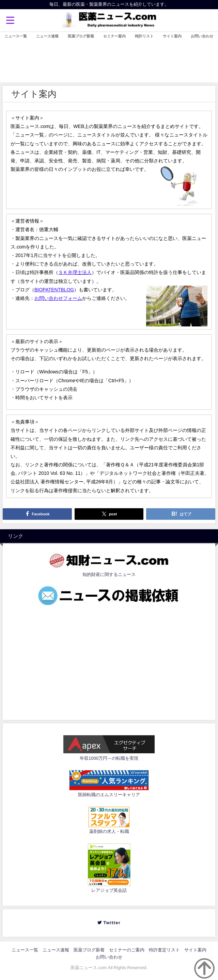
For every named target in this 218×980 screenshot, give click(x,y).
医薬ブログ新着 (81, 36)
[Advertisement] (109, 661)
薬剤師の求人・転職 (109, 831)
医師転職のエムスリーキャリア (109, 795)
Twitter (111, 923)
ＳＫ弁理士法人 (75, 272)
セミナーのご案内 (127, 950)
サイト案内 (172, 36)
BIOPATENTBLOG (54, 290)
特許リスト (144, 36)
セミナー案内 (114, 36)
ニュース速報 (47, 36)
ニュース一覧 (16, 36)
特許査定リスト (164, 950)
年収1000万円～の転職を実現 (109, 758)
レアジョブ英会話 (109, 890)
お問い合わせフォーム (58, 298)
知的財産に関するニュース (109, 574)
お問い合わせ (202, 36)
